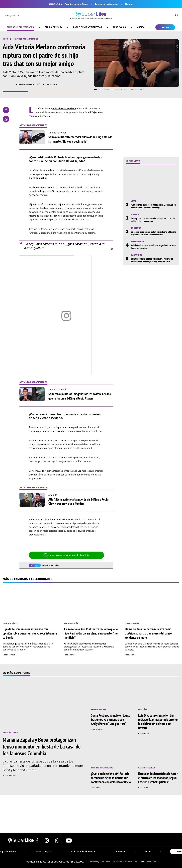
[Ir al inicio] (91, 16)
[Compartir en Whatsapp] (6, 119)
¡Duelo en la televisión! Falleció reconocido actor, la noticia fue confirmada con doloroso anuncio (111, 778)
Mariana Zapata (10, 733)
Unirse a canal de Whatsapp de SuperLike (66, 555)
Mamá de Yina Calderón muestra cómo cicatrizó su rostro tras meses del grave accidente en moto (148, 633)
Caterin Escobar (147, 768)
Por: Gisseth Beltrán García (27, 84)
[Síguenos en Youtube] (69, 842)
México (165, 27)
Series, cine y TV (54, 27)
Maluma (129, 4)
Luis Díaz (143, 709)
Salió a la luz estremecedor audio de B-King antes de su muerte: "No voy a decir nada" (80, 139)
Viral (134, 201)
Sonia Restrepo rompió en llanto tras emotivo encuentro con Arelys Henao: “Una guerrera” (111, 719)
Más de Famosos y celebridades (28, 579)
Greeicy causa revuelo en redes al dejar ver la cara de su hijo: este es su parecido (153, 220)
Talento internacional (103, 768)
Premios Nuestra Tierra (76, 4)
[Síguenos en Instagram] (47, 842)
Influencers (137, 241)
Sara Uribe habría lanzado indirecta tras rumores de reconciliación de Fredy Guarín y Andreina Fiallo (152, 260)
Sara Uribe (136, 255)
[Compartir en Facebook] (6, 110)
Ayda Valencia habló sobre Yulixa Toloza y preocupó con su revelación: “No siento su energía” (154, 206)
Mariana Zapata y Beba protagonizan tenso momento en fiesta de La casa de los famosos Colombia (42, 746)
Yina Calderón (132, 623)
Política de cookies (148, 862)
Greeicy (135, 215)
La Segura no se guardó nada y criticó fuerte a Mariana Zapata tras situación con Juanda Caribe (153, 233)
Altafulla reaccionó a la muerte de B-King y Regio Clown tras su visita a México (78, 501)
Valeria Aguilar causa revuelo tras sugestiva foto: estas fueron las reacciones (154, 247)
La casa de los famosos (107, 4)
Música (141, 27)
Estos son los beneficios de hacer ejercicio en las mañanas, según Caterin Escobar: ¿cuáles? (158, 778)
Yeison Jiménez (10, 623)
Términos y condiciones (100, 862)
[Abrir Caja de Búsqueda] (177, 16)
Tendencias (119, 27)
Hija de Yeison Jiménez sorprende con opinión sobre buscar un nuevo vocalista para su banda (30, 633)
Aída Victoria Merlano (51, 565)
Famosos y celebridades (20, 27)
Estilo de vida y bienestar (88, 27)
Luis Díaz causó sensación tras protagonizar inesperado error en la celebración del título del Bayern (158, 722)
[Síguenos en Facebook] (37, 842)
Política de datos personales (125, 862)
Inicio (6, 39)
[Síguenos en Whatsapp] (57, 842)
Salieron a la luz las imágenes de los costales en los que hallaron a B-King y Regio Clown (80, 396)
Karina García (71, 623)
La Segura (136, 228)
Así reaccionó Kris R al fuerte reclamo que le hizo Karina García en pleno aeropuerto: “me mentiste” (91, 633)
